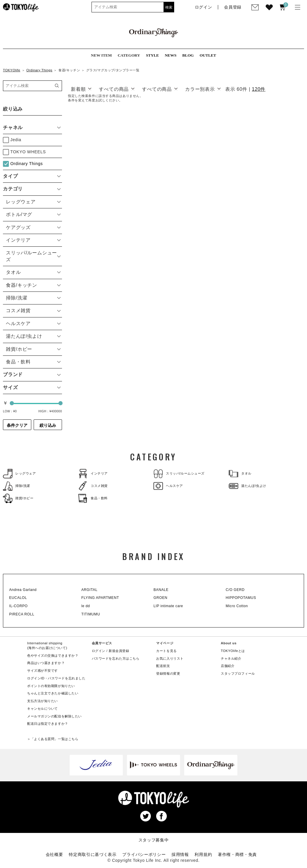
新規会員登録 (119, 651)
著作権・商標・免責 (237, 854)
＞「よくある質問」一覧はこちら (53, 739)
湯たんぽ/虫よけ (248, 486)
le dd (86, 606)
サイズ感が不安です (43, 671)
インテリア (93, 473)
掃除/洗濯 (17, 486)
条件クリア (17, 425)
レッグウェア (19, 473)
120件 (259, 89)
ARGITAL (90, 590)
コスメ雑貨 (93, 486)
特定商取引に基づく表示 (93, 854)
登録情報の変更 (168, 673)
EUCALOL (18, 598)
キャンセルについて (43, 709)
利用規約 (203, 854)
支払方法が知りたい (43, 701)
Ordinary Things (39, 70)
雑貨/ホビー (18, 498)
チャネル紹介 (231, 658)
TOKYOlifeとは (233, 651)
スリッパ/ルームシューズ (179, 473)
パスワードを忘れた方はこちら (116, 658)
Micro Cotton (237, 606)
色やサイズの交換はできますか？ (53, 655)
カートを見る (166, 651)
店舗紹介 (228, 666)
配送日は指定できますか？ (48, 724)
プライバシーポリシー (144, 854)
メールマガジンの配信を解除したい (54, 716)
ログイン (99, 651)
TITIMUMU (91, 614)
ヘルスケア (168, 486)
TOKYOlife (12, 70)
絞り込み (48, 425)
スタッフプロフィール (238, 673)
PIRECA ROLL (22, 614)
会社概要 (54, 854)
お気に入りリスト (170, 658)
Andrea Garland (23, 590)
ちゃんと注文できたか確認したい (53, 693)
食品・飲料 (93, 498)
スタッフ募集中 (154, 840)
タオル (240, 473)
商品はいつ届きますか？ (46, 663)
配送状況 (163, 666)
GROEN (160, 598)
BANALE (161, 590)
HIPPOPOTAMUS (241, 598)
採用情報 (180, 854)
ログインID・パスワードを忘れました (56, 678)
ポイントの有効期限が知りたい (51, 686)
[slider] (12, 403)
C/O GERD (235, 590)
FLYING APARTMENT (100, 598)
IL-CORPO (18, 606)
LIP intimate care (168, 606)
